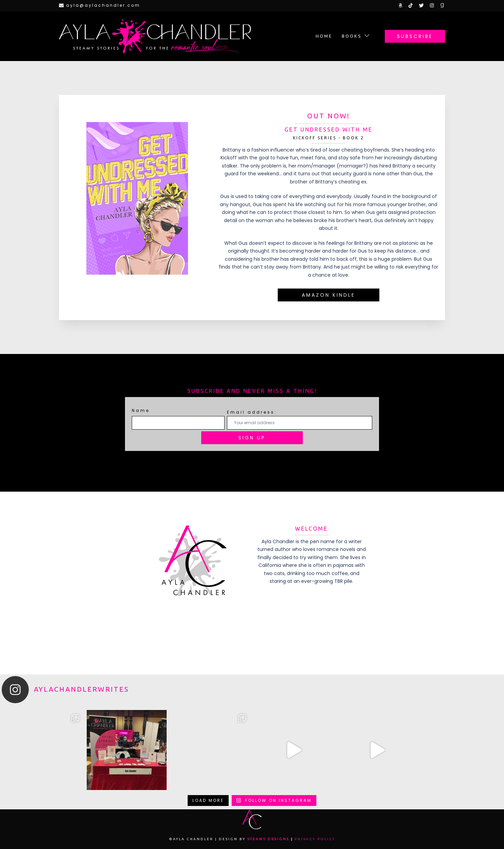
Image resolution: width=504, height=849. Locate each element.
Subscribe (415, 36)
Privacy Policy (315, 839)
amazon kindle (329, 295)
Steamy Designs (268, 839)
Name (141, 410)
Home (324, 36)
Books (352, 36)
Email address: (300, 419)
